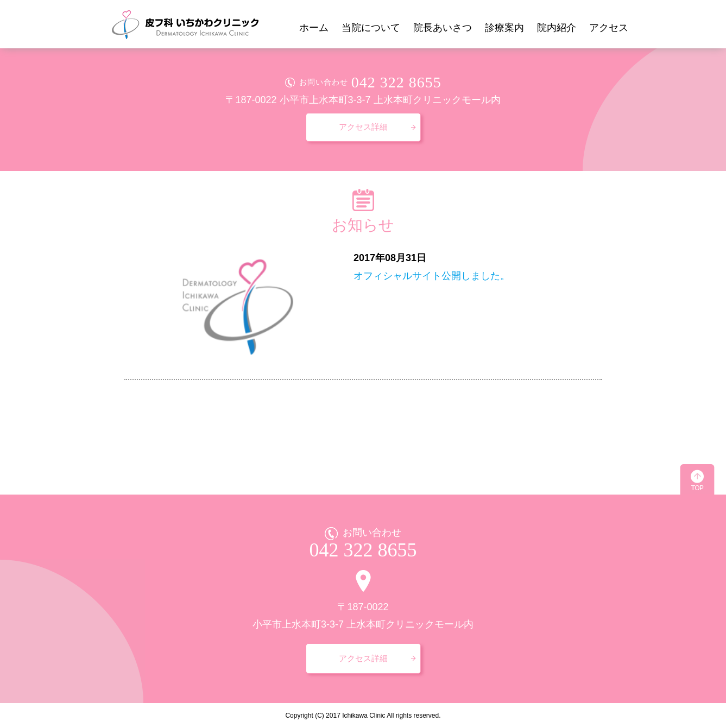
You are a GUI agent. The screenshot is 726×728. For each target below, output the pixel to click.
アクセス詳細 (363, 127)
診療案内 (504, 28)
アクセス (609, 28)
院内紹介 (557, 28)
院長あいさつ (443, 28)
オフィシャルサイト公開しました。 (432, 276)
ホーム (314, 28)
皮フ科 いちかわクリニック (185, 24)
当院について (371, 28)
